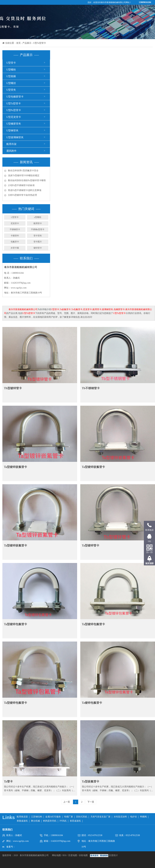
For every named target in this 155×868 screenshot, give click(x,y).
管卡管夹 (38, 236)
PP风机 (63, 821)
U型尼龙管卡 (14, 117)
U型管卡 (11, 63)
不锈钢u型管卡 (38, 229)
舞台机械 (35, 821)
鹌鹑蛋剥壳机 (50, 821)
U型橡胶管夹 (14, 124)
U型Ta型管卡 (40, 43)
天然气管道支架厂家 (100, 817)
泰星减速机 (75, 821)
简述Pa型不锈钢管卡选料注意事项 (25, 190)
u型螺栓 (38, 217)
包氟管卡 (15, 242)
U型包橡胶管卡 (15, 97)
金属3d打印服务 (53, 817)
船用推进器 (22, 817)
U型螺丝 (11, 83)
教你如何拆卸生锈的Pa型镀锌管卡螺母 (27, 180)
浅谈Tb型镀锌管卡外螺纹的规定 (24, 175)
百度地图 (73, 855)
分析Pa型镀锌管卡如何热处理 (22, 195)
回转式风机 (82, 817)
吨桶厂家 (69, 817)
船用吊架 (11, 144)
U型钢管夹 (12, 130)
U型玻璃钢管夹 (15, 137)
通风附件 (11, 151)
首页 (18, 43)
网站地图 (57, 855)
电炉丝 (134, 817)
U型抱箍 (11, 76)
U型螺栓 (11, 70)
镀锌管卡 (38, 248)
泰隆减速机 (22, 821)
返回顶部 (149, 563)
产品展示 (27, 43)
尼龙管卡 (15, 223)
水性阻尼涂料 (120, 817)
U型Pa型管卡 (14, 110)
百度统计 (113, 855)
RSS (64, 855)
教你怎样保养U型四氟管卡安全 (23, 171)
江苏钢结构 (37, 817)
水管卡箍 (15, 248)
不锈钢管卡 (15, 229)
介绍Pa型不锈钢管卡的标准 (21, 185)
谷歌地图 (83, 855)
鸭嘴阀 (143, 817)
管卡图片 (38, 242)
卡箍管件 (15, 236)
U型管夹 (11, 90)
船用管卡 (38, 223)
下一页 (91, 802)
